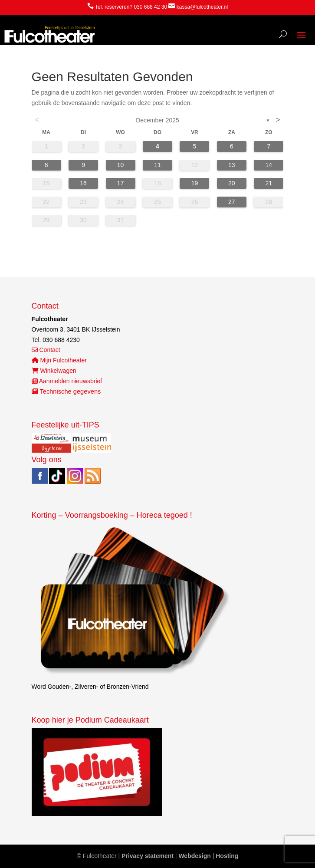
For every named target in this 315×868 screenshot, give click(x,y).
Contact (46, 350)
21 (269, 183)
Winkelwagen (54, 371)
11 (157, 165)
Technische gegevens (66, 391)
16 (83, 183)
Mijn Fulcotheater (59, 360)
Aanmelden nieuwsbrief (67, 381)
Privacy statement (148, 856)
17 (121, 183)
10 (121, 165)
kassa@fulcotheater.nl (202, 7)
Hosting (227, 856)
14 (269, 165)
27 (232, 202)
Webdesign (194, 856)
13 (232, 165)
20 (232, 183)
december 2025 (157, 120)
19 (195, 183)
